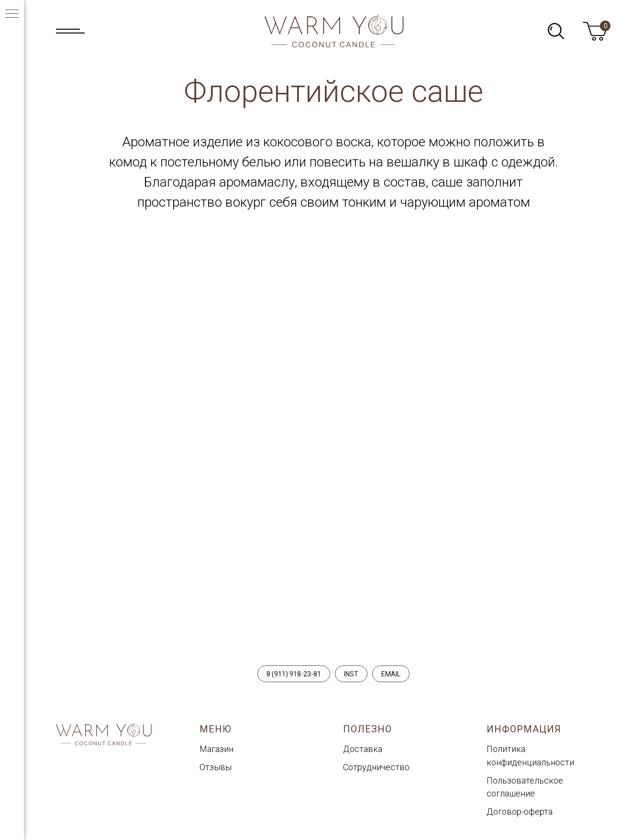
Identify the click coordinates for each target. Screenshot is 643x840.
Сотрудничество (376, 767)
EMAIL (391, 674)
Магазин (216, 749)
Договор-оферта (520, 812)
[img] (556, 31)
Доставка (363, 749)
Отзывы (216, 767)
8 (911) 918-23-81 (294, 674)
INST (351, 674)
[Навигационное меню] (12, 14)
